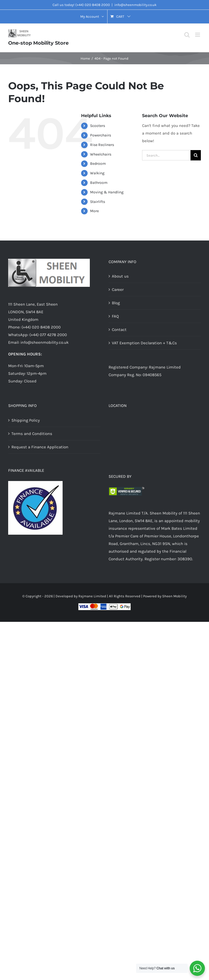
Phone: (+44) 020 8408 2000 (34, 327)
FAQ (115, 316)
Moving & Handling (107, 192)
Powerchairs (101, 135)
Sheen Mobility (174, 596)
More (94, 211)
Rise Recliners (102, 145)
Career (118, 290)
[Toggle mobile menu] (198, 35)
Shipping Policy (26, 420)
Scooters (98, 126)
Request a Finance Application (40, 447)
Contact (119, 330)
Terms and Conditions (32, 434)
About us (120, 276)
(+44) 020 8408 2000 (93, 5)
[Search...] (166, 155)
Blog (116, 303)
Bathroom (99, 183)
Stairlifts (98, 202)
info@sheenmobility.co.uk (135, 5)
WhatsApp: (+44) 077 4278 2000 (38, 335)
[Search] (196, 155)
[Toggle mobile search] (187, 35)
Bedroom (98, 164)
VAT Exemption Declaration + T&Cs (144, 343)
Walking (97, 173)
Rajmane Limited (92, 596)
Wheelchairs (101, 154)
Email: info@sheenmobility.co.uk (38, 342)
